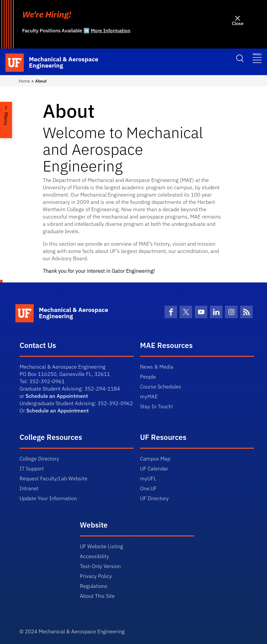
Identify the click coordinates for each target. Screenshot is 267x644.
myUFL (148, 478)
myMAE (149, 396)
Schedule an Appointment (57, 396)
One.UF (148, 488)
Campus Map (155, 459)
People (148, 377)
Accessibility (94, 556)
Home (24, 81)
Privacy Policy (96, 576)
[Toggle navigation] (257, 58)
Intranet (29, 488)
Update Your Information (48, 498)
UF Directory (154, 498)
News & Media (157, 367)
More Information (111, 31)
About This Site (97, 596)
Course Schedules (161, 386)
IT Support (32, 468)
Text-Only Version (100, 566)
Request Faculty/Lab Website (53, 478)
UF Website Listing (101, 546)
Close (238, 23)
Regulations (94, 586)
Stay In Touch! (156, 406)
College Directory (39, 459)
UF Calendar (154, 468)
